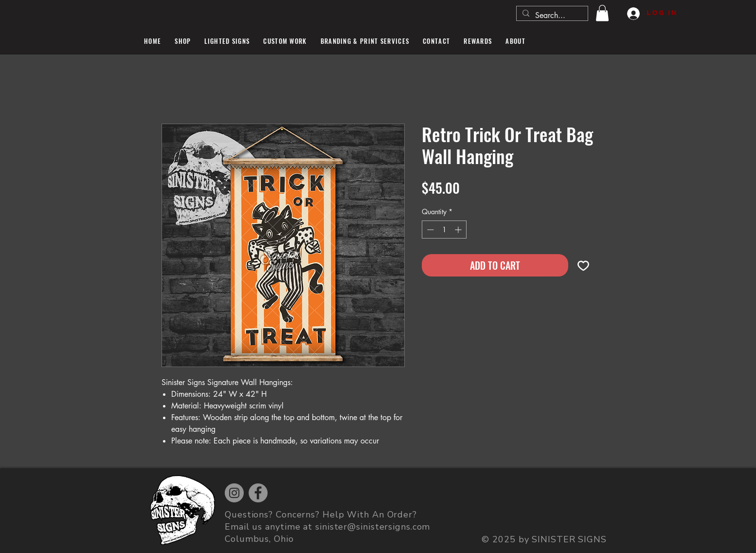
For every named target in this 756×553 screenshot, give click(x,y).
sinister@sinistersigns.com (373, 527)
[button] (602, 13)
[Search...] (551, 16)
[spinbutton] (444, 230)
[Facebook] (258, 493)
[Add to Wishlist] (583, 265)
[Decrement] (429, 230)
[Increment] (459, 230)
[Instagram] (234, 493)
